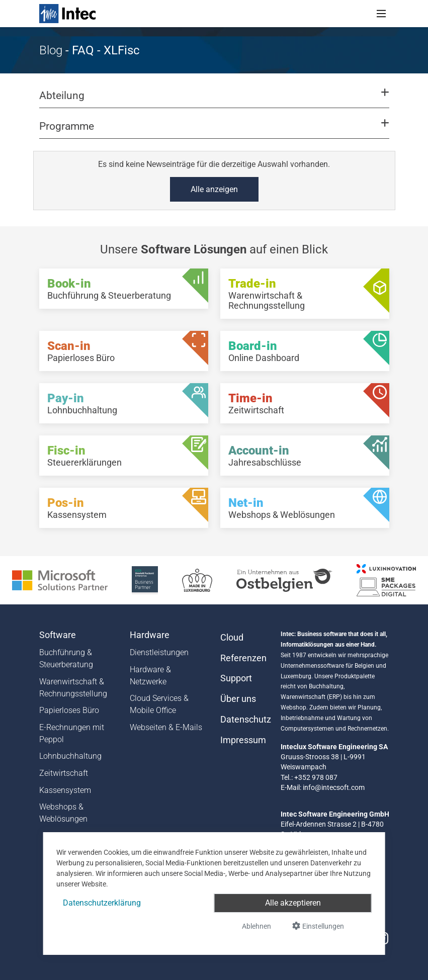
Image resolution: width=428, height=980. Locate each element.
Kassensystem (65, 790)
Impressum (243, 740)
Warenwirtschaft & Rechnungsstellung (73, 688)
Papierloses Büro (69, 710)
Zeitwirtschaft (64, 773)
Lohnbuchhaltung (70, 756)
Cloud (232, 638)
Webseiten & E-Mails (166, 727)
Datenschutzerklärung (102, 903)
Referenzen (243, 658)
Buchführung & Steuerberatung (66, 658)
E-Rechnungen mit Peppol (72, 733)
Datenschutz (244, 720)
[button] (214, 100)
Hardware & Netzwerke (150, 676)
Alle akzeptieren (293, 903)
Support (236, 678)
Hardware (150, 635)
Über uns (238, 699)
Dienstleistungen (159, 652)
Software (58, 635)
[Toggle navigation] (381, 14)
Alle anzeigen (214, 189)
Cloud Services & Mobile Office (159, 704)
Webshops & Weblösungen (63, 813)
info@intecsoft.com (334, 787)
